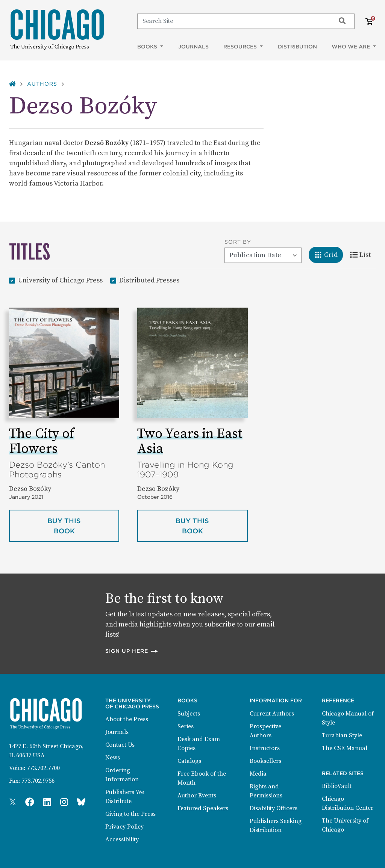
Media (258, 774)
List (363, 254)
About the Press (127, 719)
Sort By (238, 242)
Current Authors (272, 714)
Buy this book (83, 526)
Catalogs (189, 761)
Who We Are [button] (352, 47)
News (113, 758)
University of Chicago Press (60, 280)
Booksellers (265, 761)
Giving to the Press (130, 814)
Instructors (265, 748)
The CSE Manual (345, 748)
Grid (328, 254)
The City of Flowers (42, 442)
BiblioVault (337, 786)
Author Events (197, 796)
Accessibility (122, 839)
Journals (193, 47)
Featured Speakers (203, 808)
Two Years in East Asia (190, 442)
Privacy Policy (124, 827)
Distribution (297, 47)
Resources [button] (241, 47)
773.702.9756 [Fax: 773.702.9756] (38, 781)
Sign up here (132, 651)
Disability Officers (274, 808)
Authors (42, 84)
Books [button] (148, 47)
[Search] (233, 21)
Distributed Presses (149, 280)
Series (186, 726)
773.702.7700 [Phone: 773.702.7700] (43, 768)
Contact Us (120, 745)
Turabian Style (342, 735)
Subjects (189, 714)
